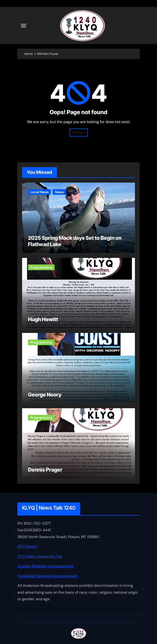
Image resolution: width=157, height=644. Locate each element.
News (59, 192)
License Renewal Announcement (45, 566)
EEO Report (27, 546)
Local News (39, 192)
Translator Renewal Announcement (47, 576)
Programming (41, 267)
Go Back (79, 132)
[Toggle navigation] (24, 26)
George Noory (45, 395)
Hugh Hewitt (43, 319)
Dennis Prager (45, 470)
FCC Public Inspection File (40, 556)
